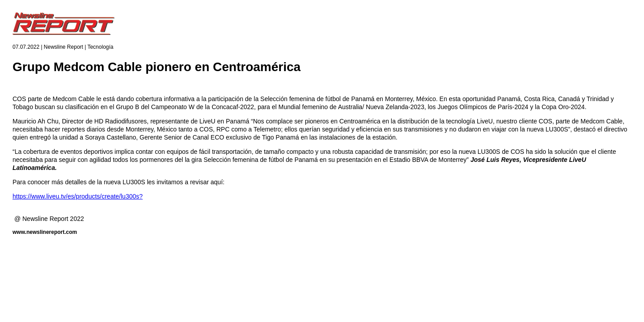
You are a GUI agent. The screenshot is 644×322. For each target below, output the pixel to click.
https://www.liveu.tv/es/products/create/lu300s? (78, 196)
